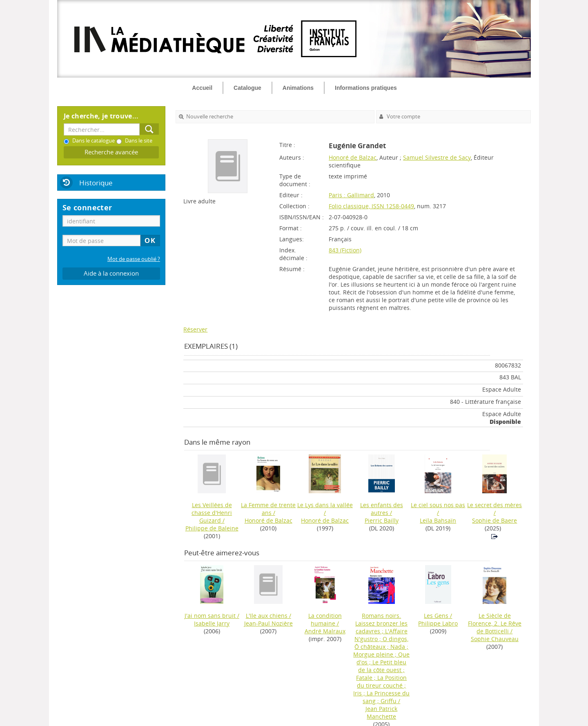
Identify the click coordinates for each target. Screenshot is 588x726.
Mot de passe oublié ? (134, 259)
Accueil (202, 88)
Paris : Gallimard (351, 195)
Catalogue (247, 88)
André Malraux (325, 631)
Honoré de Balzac (353, 157)
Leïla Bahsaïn (438, 520)
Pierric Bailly (382, 520)
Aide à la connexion (111, 273)
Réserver (195, 329)
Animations (298, 88)
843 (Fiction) (345, 250)
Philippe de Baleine (212, 528)
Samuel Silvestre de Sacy (437, 157)
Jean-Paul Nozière (268, 623)
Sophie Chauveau (495, 639)
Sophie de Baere (494, 520)
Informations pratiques (366, 88)
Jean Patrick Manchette (381, 713)
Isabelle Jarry (212, 623)
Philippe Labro (438, 623)
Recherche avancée (111, 152)
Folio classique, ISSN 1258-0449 (371, 206)
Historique (96, 183)
